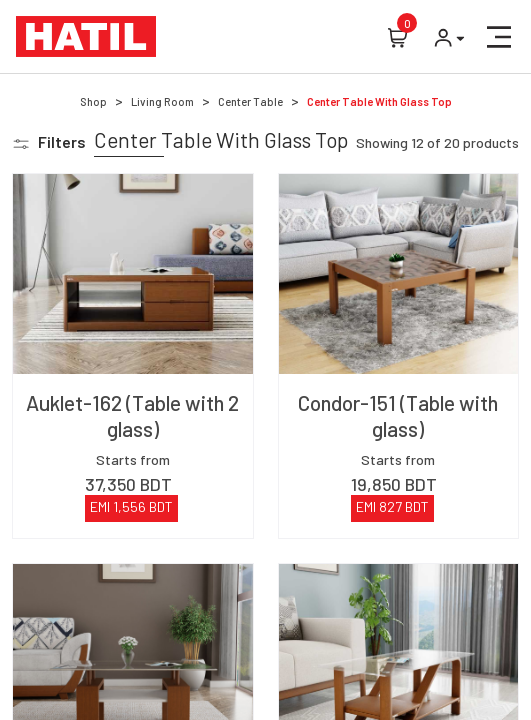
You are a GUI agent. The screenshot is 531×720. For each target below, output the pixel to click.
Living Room (162, 101)
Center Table (250, 101)
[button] (499, 37)
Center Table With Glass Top (379, 101)
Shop (93, 101)
